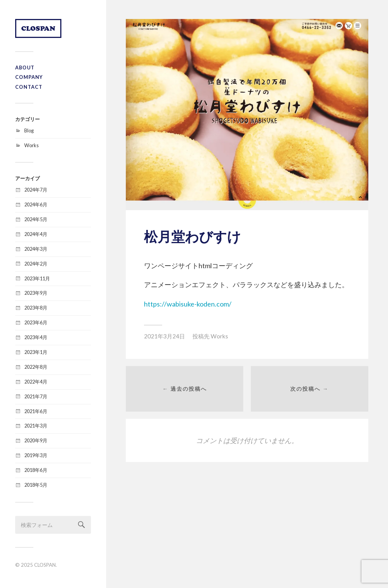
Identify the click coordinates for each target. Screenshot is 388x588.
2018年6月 (36, 470)
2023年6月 (36, 322)
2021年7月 (36, 396)
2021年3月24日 (164, 336)
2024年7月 (36, 190)
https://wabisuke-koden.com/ (188, 304)
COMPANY (29, 77)
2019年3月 (36, 455)
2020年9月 (36, 440)
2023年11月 (37, 278)
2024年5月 (36, 219)
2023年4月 (36, 337)
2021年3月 (36, 426)
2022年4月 (36, 382)
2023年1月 (36, 352)
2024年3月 (36, 249)
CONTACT (29, 87)
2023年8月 (36, 308)
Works (31, 145)
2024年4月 (36, 234)
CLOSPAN (38, 28)
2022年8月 (36, 367)
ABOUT (25, 68)
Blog (29, 130)
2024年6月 (36, 204)
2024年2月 (36, 264)
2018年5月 (36, 485)
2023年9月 (36, 293)
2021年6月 (36, 411)
